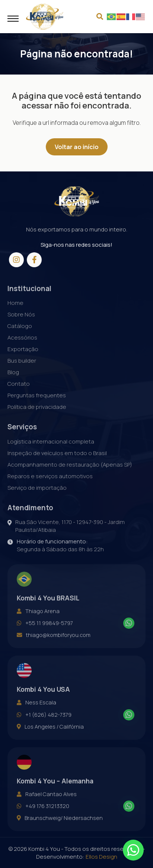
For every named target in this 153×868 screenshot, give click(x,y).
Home (15, 311)
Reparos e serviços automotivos (50, 485)
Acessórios (22, 346)
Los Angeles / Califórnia (50, 735)
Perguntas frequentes (37, 404)
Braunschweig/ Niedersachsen (60, 827)
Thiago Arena (38, 620)
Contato (19, 392)
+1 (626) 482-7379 (44, 723)
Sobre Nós (21, 323)
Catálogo (20, 334)
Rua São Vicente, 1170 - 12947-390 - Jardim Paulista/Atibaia (66, 534)
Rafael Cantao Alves (47, 803)
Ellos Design (101, 857)
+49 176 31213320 (43, 815)
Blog (13, 381)
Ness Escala (36, 711)
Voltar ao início (77, 147)
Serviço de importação (37, 496)
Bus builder (22, 369)
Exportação (23, 358)
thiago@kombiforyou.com (54, 644)
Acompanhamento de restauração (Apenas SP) (70, 473)
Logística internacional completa (51, 450)
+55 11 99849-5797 (45, 632)
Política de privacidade (37, 415)
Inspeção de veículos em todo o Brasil (57, 462)
